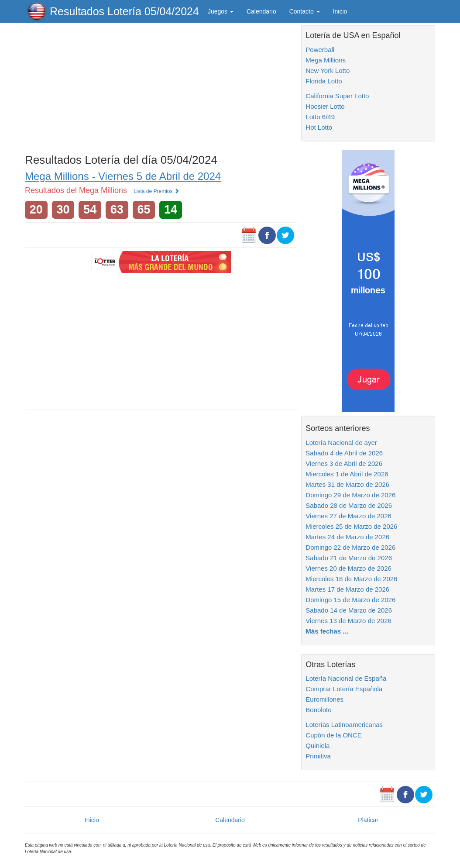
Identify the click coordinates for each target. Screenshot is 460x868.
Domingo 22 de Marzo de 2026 (350, 547)
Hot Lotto (319, 127)
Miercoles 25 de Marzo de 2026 (351, 526)
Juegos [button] (221, 11)
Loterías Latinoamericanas (344, 725)
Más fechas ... (327, 631)
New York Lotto (328, 71)
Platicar (368, 820)
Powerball (320, 50)
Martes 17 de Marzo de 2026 (347, 589)
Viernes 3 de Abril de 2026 (344, 463)
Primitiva (318, 756)
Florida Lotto (324, 81)
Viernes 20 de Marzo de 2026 (348, 568)
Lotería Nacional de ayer (341, 443)
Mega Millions (326, 60)
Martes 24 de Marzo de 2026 (347, 537)
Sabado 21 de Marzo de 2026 (349, 558)
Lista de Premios (156, 191)
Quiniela (318, 746)
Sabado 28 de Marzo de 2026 (349, 505)
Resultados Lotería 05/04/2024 (124, 11)
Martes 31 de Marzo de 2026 (347, 484)
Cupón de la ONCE (333, 735)
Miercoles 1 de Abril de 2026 (347, 474)
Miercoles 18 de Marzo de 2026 (351, 579)
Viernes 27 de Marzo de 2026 (348, 516)
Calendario (261, 11)
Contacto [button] (305, 11)
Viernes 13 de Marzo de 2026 (348, 621)
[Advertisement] (161, 86)
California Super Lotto (337, 96)
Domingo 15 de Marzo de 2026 (350, 600)
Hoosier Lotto (325, 106)
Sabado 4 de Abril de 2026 (344, 453)
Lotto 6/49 (320, 117)
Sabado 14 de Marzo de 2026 (349, 610)
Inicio (340, 11)
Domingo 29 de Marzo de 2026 (350, 495)
